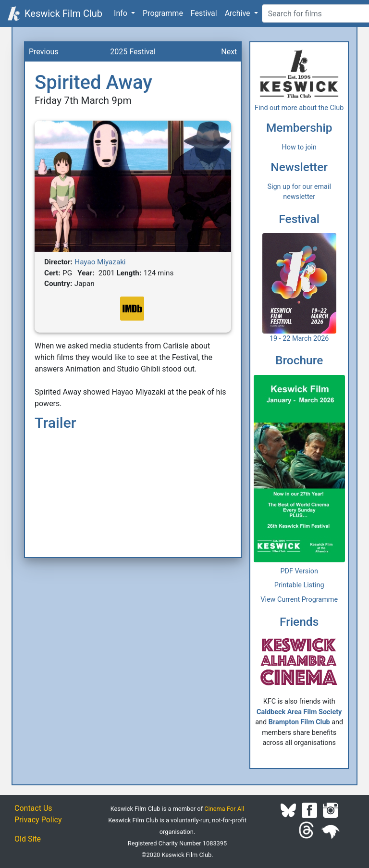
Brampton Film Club (299, 722)
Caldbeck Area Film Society (299, 712)
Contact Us (33, 808)
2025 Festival (133, 52)
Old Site (28, 839)
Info (122, 13)
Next (229, 52)
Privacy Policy (38, 820)
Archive (239, 13)
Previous (44, 52)
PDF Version (299, 571)
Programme (163, 13)
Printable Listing (299, 585)
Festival (204, 13)
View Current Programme (299, 600)
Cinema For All (224, 809)
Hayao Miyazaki (100, 262)
